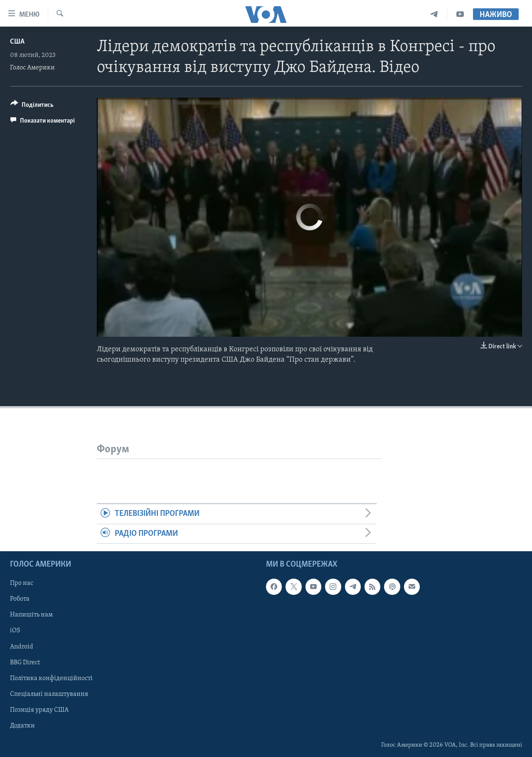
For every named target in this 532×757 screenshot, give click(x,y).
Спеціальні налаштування (49, 694)
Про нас (22, 583)
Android (22, 647)
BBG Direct (25, 663)
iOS (15, 631)
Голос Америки (32, 68)
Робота (20, 599)
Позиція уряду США (39, 710)
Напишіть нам (31, 615)
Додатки (22, 726)
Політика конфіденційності (51, 678)
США (17, 42)
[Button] (32, 106)
